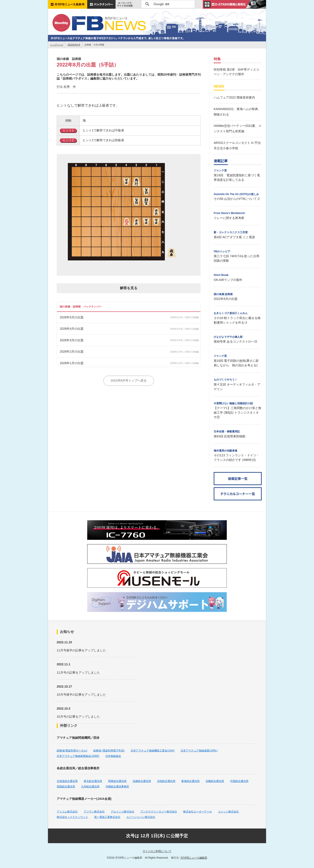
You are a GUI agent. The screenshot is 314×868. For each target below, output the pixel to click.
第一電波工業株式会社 (107, 817)
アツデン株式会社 (94, 812)
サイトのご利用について (157, 851)
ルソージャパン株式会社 (141, 817)
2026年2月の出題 (72, 352)
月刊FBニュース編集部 (194, 858)
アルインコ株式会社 (123, 812)
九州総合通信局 (90, 786)
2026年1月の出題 (72, 363)
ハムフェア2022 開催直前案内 (234, 97)
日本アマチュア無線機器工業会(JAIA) (153, 751)
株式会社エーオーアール (198, 812)
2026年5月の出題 (72, 317)
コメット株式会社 (228, 812)
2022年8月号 (74, 45)
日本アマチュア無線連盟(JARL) (199, 751)
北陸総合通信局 (166, 781)
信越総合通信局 (142, 781)
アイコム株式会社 (67, 812)
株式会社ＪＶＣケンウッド (72, 817)
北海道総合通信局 (67, 781)
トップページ (57, 45)
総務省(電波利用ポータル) (72, 751)
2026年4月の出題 (72, 329)
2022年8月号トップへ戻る (129, 380)
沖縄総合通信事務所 (117, 786)
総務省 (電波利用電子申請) (109, 751)
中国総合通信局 (239, 781)
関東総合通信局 (117, 781)
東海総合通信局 (190, 781)
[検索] (167, 4)
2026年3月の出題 (72, 340)
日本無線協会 (113, 756)
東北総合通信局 (93, 781)
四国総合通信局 (66, 786)
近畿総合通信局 (215, 781)
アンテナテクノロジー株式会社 (159, 812)
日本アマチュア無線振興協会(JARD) (78, 756)
